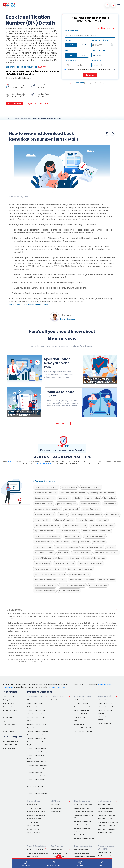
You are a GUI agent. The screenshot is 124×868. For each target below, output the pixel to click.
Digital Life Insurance (98, 585)
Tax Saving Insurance (82, 853)
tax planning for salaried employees (87, 515)
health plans (109, 498)
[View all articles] (62, 423)
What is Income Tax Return (60, 853)
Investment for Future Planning (85, 857)
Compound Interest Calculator (38, 853)
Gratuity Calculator (43, 547)
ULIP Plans (6, 714)
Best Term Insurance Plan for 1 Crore (50, 580)
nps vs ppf (102, 520)
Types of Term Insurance (36, 728)
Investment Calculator (91, 487)
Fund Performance (9, 725)
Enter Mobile (70, 60)
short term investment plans (47, 525)
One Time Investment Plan (83, 707)
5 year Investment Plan (45, 498)
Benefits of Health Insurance (80, 569)
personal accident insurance (82, 580)
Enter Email (96, 60)
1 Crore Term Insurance (95, 536)
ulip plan (77, 498)
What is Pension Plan (34, 808)
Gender (68, 40)
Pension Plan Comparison (36, 812)
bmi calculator (110, 504)
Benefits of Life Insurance (94, 558)
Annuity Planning (33, 826)
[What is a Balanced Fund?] (64, 399)
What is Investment (81, 700)
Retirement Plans (9, 707)
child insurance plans (44, 504)
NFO (76, 721)
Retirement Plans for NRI (106, 707)
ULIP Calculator (56, 808)
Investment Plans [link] (83, 696)
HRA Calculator (113, 515)
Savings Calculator (81, 542)
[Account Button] (113, 5)
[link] (4, 118)
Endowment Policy (43, 563)
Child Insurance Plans (10, 741)
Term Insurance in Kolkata (36, 779)
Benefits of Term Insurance (36, 724)
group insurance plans (67, 504)
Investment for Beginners (45, 493)
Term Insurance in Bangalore (37, 776)
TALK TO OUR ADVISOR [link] (38, 104)
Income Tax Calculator (11, 710)
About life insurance (81, 850)
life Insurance (99, 542)
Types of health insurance (83, 835)
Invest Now (90, 75)
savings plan (64, 498)
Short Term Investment (82, 703)
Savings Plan (7, 700)
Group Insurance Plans (11, 745)
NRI (66, 50)
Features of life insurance (106, 826)
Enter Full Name (72, 30)
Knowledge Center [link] (83, 846)
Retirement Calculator (64, 520)
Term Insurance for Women (91, 563)
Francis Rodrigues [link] (68, 319)
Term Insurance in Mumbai (36, 769)
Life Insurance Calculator (45, 585)
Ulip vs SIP (63, 515)
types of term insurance (69, 558)
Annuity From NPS (42, 520)
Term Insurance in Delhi (35, 772)
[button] (107, 133)
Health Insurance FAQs (106, 856)
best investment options (68, 531)
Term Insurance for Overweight (38, 752)
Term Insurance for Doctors (37, 790)
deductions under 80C (44, 553)
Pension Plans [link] (34, 801)
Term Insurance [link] (35, 696)
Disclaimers (14, 610)
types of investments (44, 531)
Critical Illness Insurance (83, 808)
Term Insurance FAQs (105, 852)
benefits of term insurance (107, 553)
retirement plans (93, 498)
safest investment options (75, 525)
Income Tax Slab (56, 850)
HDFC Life (12, 462)
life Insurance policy (43, 542)
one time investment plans (102, 525)
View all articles (62, 423)
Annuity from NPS (33, 829)
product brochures (56, 687)
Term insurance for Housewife (38, 731)
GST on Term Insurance (69, 591)
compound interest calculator (48, 509)
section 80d (63, 553)
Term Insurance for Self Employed (49, 569)
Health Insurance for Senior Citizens (50, 574)
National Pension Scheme (36, 815)
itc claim (111, 547)
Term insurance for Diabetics (37, 793)
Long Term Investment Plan (83, 731)
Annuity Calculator (107, 580)
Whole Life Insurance (82, 553)
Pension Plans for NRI (34, 819)
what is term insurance (45, 515)
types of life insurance (44, 558)
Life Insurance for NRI (105, 819)
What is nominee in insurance (108, 822)
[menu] (119, 5)
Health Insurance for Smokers (84, 825)
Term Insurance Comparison (73, 585)
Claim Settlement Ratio (35, 714)
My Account (7, 721)
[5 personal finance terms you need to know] (24, 383)
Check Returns (15, 103)
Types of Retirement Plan (106, 723)
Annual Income (98, 50)
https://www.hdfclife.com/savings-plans (28, 304)
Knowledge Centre (13, 118)
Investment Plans (69, 487)
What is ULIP (55, 805)
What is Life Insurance (105, 808)
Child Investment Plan (82, 710)
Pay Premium (7, 717)
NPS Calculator (62, 542)
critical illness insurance (92, 547)
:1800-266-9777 (90, 83)
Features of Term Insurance (37, 762)
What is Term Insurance (35, 700)
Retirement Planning (105, 700)
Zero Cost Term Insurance (67, 547)
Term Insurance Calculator (46, 487)
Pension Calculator (86, 520)
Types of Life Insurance (106, 812)
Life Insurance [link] (104, 801)
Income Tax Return (91, 509)
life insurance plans (44, 463)
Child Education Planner (45, 591)
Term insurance (8, 696)
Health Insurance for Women (84, 838)
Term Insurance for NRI (64, 563)
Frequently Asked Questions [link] (106, 847)
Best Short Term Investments (73, 493)
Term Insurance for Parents (37, 748)
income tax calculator (90, 504)
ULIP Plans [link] (56, 801)
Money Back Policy (73, 536)
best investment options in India (97, 531)
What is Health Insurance (83, 805)
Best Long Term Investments (102, 493)
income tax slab (72, 509)
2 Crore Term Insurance (35, 707)
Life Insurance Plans (10, 728)
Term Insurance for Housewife (48, 536)
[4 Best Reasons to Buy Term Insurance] (24, 416)
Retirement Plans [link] (106, 696)
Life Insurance (26, 118)
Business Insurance (10, 748)
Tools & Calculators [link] (37, 846)
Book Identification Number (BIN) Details (48, 118)
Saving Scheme (56, 700)
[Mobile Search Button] (107, 5)
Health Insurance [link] (82, 801)
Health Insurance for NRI (79, 574)
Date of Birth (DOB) (100, 40)
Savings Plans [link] (57, 696)
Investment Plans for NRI (82, 728)
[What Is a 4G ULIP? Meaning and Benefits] (100, 383)
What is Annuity (33, 822)
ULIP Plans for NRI (57, 812)
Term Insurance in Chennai (37, 783)
